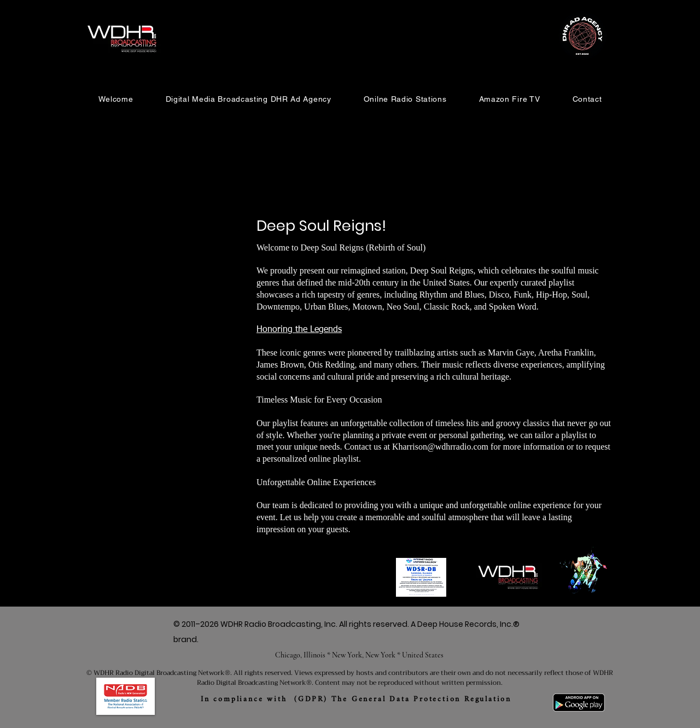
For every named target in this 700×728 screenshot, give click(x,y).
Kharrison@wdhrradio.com (440, 447)
